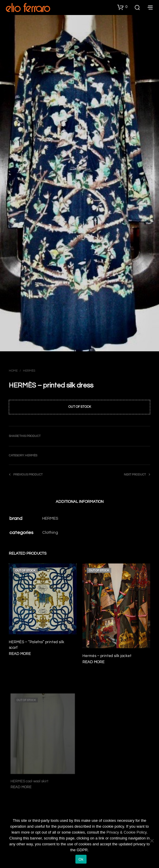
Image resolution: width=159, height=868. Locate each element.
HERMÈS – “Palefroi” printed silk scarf (37, 645)
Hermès (29, 371)
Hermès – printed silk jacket (108, 654)
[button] (122, 7)
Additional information (80, 502)
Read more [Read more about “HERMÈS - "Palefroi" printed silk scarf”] (20, 654)
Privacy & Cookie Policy (126, 832)
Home (13, 371)
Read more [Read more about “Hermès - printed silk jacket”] (95, 659)
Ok (81, 859)
